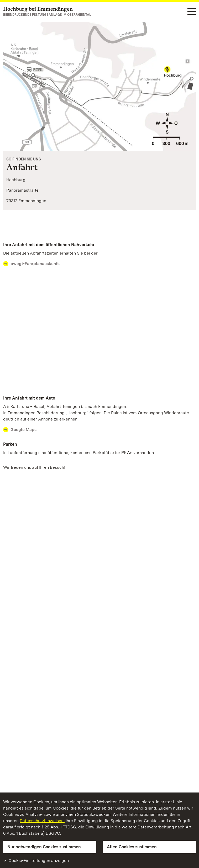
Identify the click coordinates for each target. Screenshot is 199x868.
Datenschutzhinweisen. (42, 821)
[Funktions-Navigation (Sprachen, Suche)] (192, 12)
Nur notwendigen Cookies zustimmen (44, 847)
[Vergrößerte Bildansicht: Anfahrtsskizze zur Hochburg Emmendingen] (99, 86)
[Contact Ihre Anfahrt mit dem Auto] (99, 430)
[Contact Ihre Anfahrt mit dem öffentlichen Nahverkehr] (99, 264)
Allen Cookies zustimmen (132, 847)
